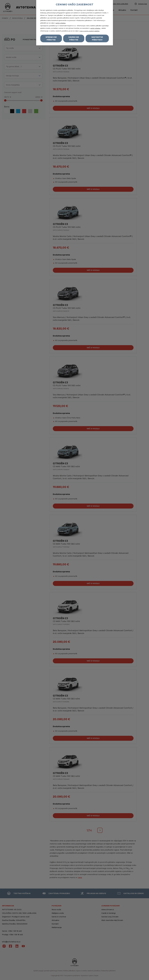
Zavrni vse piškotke (74, 38)
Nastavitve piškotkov (97, 38)
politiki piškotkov (61, 23)
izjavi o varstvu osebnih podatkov (90, 31)
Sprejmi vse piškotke (51, 38)
